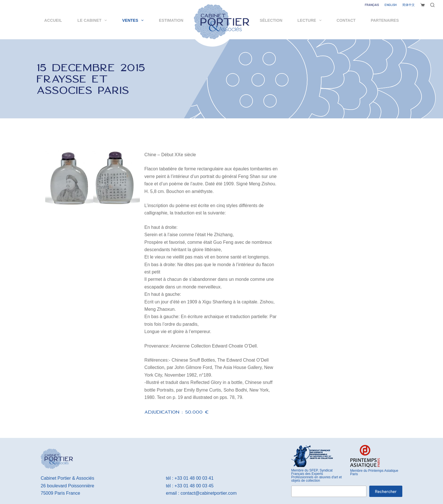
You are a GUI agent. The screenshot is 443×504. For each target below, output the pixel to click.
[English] (391, 5)
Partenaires (385, 20)
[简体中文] (409, 5)
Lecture (311, 20)
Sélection (271, 20)
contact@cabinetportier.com (209, 493)
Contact (346, 20)
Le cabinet (93, 20)
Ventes (134, 20)
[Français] (372, 5)
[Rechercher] (432, 5)
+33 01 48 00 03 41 (194, 478)
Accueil (53, 20)
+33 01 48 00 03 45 (194, 486)
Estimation (171, 20)
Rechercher (386, 491)
